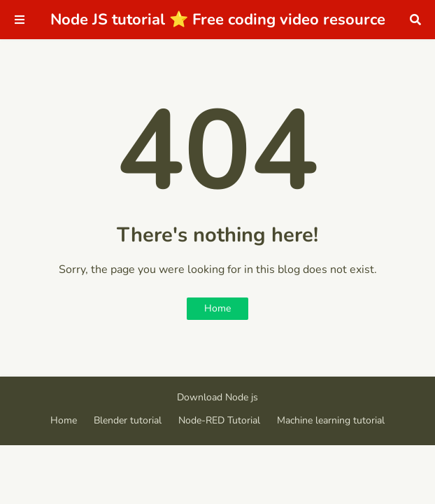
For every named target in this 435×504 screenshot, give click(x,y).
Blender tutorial (128, 420)
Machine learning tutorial (331, 420)
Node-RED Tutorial (219, 420)
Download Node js (217, 397)
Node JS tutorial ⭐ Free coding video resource (218, 20)
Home (217, 308)
